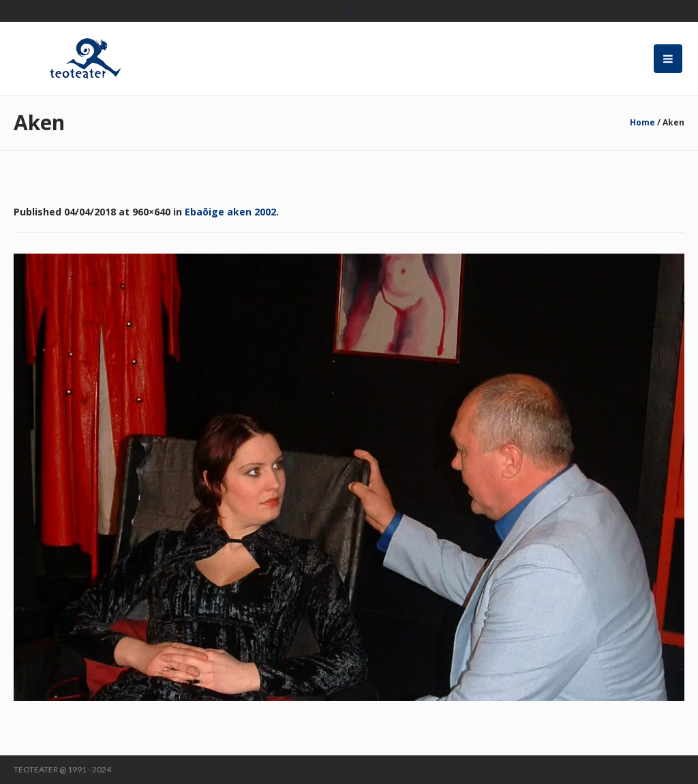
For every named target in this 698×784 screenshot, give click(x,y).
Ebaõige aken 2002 (230, 212)
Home (642, 122)
